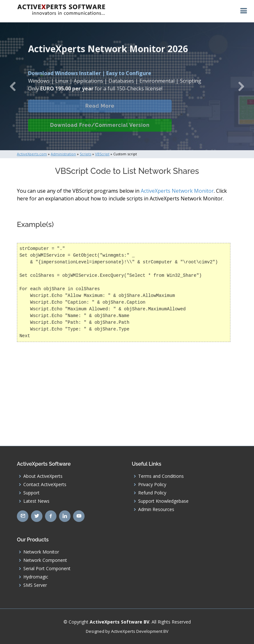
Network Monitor (41, 552)
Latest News (36, 501)
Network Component (45, 560)
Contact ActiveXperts (45, 485)
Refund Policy (152, 493)
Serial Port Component (47, 569)
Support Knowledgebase (163, 501)
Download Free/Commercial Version (100, 130)
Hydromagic (36, 577)
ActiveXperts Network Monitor (177, 191)
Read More (100, 110)
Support (31, 493)
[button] (13, 86)
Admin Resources (156, 509)
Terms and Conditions (161, 476)
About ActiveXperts (43, 476)
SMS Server (35, 585)
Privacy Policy (152, 485)
